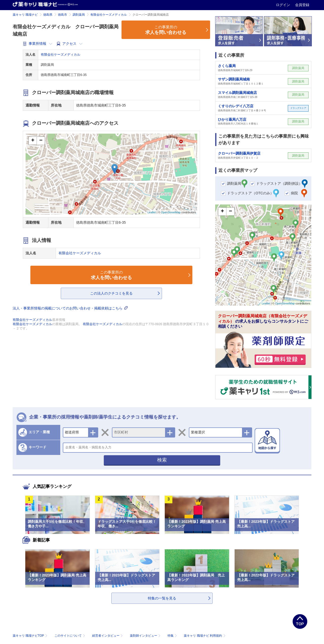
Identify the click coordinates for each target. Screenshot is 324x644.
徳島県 (48, 15)
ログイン (283, 5)
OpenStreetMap (171, 212)
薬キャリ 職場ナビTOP (31, 636)
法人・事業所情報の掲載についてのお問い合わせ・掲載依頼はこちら (70, 308)
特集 (173, 636)
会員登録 (302, 5)
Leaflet (152, 212)
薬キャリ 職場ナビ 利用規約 (205, 636)
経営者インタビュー (108, 636)
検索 (162, 460)
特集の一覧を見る (162, 598)
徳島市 (63, 15)
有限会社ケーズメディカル (109, 15)
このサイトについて (70, 636)
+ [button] (33, 141)
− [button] (41, 141)
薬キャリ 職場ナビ (25, 15)
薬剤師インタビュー (146, 636)
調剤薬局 (79, 15)
